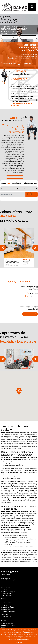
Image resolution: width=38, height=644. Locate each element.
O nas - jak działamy (7, 624)
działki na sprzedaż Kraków (19, 470)
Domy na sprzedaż (7, 594)
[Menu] (32, 7)
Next (35, 248)
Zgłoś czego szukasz (28, 37)
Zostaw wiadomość (30, 314)
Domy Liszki (4, 615)
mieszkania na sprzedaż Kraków (14, 466)
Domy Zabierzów (6, 616)
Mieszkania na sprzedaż (8, 590)
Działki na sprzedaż (7, 595)
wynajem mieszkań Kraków (12, 479)
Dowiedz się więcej (10, 37)
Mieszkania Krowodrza (7, 608)
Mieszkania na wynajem (8, 592)
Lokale (3, 597)
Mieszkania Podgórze (7, 606)
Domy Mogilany (6, 613)
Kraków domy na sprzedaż (12, 464)
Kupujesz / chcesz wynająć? (9, 625)
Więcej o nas (28, 64)
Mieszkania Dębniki (7, 609)
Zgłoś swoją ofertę (10, 64)
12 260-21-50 (34, 293)
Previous (3, 248)
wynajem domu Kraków (11, 477)
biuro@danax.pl (33, 296)
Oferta (3, 627)
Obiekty (3, 599)
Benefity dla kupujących (15, 177)
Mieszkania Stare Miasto (8, 611)
